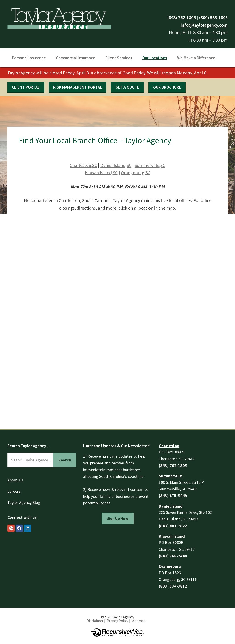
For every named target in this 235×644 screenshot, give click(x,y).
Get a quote (127, 87)
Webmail (139, 621)
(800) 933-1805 (213, 17)
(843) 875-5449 (173, 496)
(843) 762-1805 (181, 17)
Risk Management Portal (78, 87)
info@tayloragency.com (204, 25)
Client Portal (26, 87)
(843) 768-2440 (173, 556)
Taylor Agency (59, 18)
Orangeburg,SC (136, 173)
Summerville (170, 476)
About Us (15, 480)
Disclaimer (95, 621)
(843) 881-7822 (173, 526)
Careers (14, 491)
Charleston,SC (83, 165)
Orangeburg (170, 566)
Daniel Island (171, 506)
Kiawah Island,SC (101, 173)
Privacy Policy (117, 621)
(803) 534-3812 (173, 586)
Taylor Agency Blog (24, 502)
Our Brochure (167, 87)
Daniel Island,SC (116, 165)
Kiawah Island (172, 536)
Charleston (169, 446)
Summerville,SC (150, 165)
